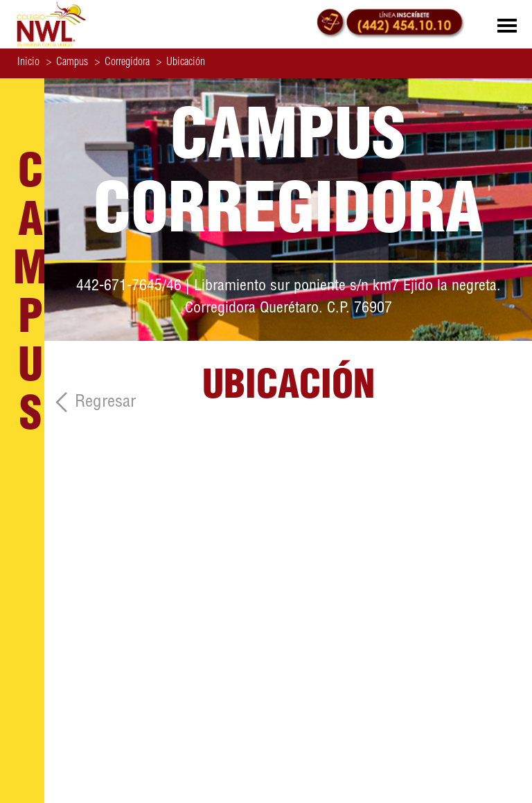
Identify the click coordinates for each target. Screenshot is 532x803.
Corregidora (122, 63)
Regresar (105, 403)
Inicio (28, 63)
